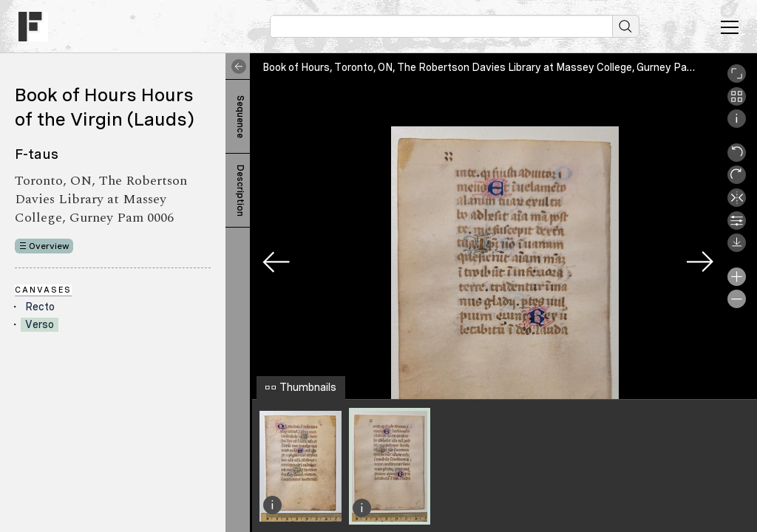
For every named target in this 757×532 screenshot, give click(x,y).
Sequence (240, 117)
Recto (40, 307)
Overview (49, 246)
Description (240, 191)
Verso (40, 324)
